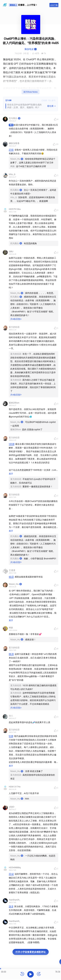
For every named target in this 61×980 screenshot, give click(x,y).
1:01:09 (12, 444)
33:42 (11, 874)
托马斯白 (15, 118)
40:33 (11, 577)
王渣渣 (12, 570)
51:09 (11, 736)
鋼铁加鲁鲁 (14, 143)
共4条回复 (16, 319)
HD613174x (15, 787)
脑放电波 (29, 49)
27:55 (11, 150)
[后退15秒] (22, 974)
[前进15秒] (39, 974)
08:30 (11, 654)
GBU (11, 251)
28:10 (11, 906)
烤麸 (11, 628)
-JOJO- (12, 807)
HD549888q (15, 867)
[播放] (30, 974)
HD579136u (15, 209)
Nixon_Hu (15, 584)
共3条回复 (16, 562)
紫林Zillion (14, 403)
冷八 (11, 716)
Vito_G (12, 174)
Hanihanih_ (15, 900)
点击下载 (54, 5)
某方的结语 (14, 327)
